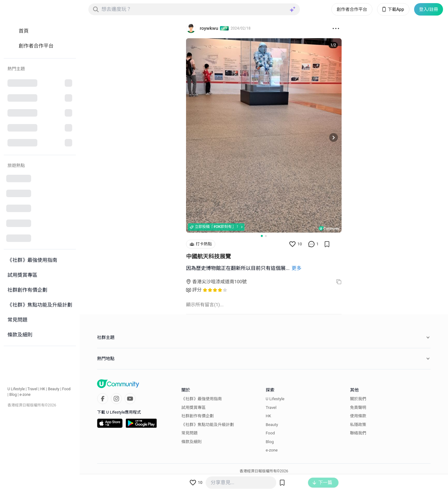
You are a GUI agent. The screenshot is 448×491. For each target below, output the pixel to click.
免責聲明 (358, 408)
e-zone (25, 395)
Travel (32, 389)
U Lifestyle (16, 389)
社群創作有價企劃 (198, 416)
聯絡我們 (358, 433)
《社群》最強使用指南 (202, 399)
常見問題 (189, 433)
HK (43, 389)
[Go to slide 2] (266, 236)
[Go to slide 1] (262, 236)
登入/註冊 (429, 9)
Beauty (54, 389)
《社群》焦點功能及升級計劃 (208, 425)
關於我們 (358, 399)
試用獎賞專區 (194, 408)
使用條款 (358, 416)
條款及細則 (191, 442)
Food (66, 389)
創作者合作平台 (352, 9)
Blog (13, 395)
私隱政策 (358, 425)
